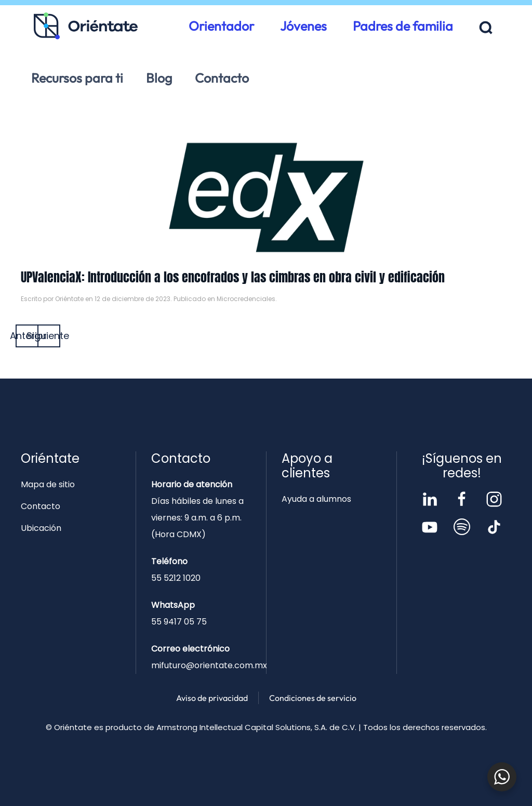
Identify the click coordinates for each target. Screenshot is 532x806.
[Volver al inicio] (86, 26)
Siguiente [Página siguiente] (49, 336)
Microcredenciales (246, 299)
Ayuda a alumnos (316, 499)
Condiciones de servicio (313, 698)
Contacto (222, 78)
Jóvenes (303, 26)
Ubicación (41, 528)
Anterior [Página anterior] (27, 336)
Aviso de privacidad (212, 698)
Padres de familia (403, 26)
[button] (486, 28)
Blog (159, 78)
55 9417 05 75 (179, 622)
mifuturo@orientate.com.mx (209, 665)
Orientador (221, 26)
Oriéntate (69, 299)
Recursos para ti (77, 78)
